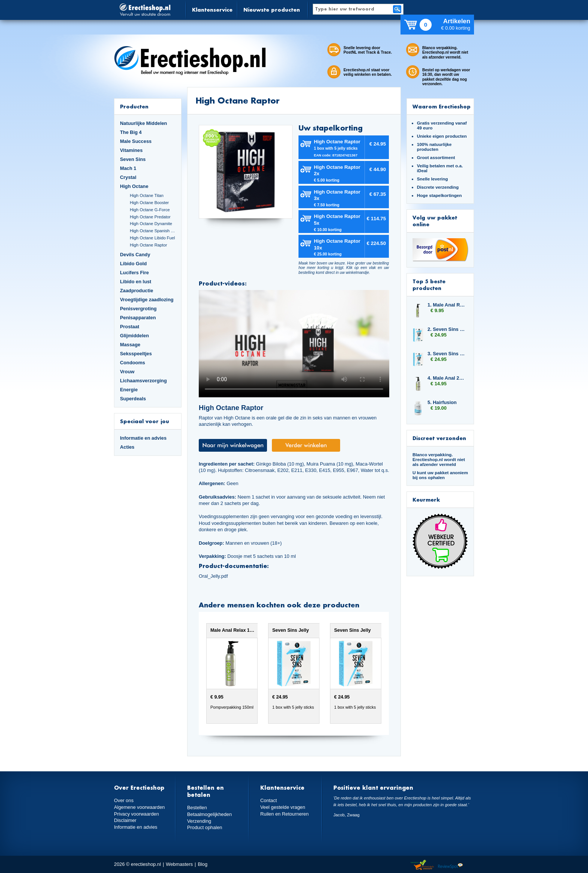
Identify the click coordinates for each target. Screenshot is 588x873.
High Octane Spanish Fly (153, 231)
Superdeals (133, 399)
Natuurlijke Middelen (143, 123)
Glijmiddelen (134, 336)
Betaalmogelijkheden (209, 814)
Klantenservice (212, 10)
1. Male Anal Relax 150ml (447, 305)
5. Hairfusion (442, 402)
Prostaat (130, 327)
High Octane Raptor (148, 245)
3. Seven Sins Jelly (447, 354)
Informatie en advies (143, 438)
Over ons (124, 800)
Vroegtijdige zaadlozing (147, 300)
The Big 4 (131, 132)
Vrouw (127, 372)
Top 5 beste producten (429, 285)
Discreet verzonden (439, 438)
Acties (127, 447)
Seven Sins (133, 159)
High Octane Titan (147, 195)
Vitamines (131, 150)
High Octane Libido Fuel (152, 238)
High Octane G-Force (150, 210)
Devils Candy (135, 255)
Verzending (199, 821)
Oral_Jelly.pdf (213, 576)
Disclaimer (125, 820)
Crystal (128, 177)
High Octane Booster (149, 203)
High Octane (134, 186)
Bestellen (197, 808)
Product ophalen (205, 827)
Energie (129, 390)
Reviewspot (450, 865)
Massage (130, 345)
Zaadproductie (136, 291)
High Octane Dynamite (151, 224)
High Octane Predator (150, 217)
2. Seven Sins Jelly (447, 329)
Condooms (133, 363)
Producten (134, 106)
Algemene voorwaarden (139, 807)
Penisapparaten (138, 318)
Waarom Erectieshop (442, 106)
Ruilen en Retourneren (284, 814)
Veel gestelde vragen (283, 807)
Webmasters (179, 864)
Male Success (136, 141)
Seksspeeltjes (136, 354)
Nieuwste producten (272, 10)
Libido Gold (133, 264)
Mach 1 (128, 168)
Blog (202, 864)
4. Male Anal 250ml (447, 378)
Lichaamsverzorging (143, 381)
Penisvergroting (138, 309)
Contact (268, 800)
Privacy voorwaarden (136, 814)
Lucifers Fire (134, 273)
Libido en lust (136, 282)
